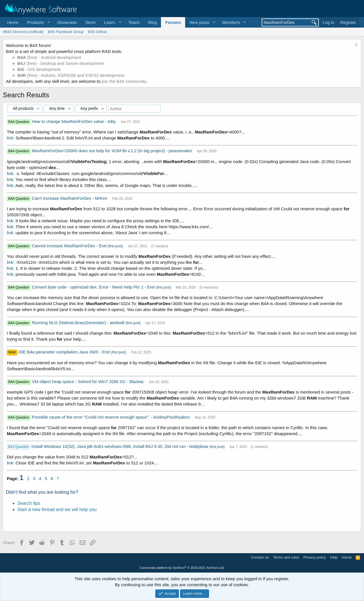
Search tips (29, 503)
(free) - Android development (49, 57)
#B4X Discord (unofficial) (23, 32)
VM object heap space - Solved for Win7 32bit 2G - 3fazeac (89, 381)
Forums (173, 22)
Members (231, 22)
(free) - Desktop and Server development (61, 63)
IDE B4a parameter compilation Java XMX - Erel (65, 352)
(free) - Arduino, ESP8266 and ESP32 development (71, 75)
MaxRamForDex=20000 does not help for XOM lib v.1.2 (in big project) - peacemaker (113, 151)
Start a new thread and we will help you (57, 510)
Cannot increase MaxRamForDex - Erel (70, 246)
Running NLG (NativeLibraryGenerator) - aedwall (79, 323)
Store (90, 22)
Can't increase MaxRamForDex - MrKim (70, 198)
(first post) (115, 246)
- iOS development (39, 69)
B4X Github (98, 32)
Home (13, 22)
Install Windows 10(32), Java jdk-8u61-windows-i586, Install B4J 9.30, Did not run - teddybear (121, 446)
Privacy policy (315, 557)
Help (334, 557)
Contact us (260, 557)
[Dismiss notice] (356, 45)
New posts (199, 22)
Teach (134, 22)
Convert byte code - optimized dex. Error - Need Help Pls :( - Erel (94, 287)
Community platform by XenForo (182, 568)
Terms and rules (286, 557)
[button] (38, 22)
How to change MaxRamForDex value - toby (74, 121)
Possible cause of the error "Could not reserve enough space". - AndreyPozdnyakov (111, 417)
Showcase (67, 22)
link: (11, 138)
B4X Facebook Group (66, 32)
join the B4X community (124, 81)
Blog (152, 22)
